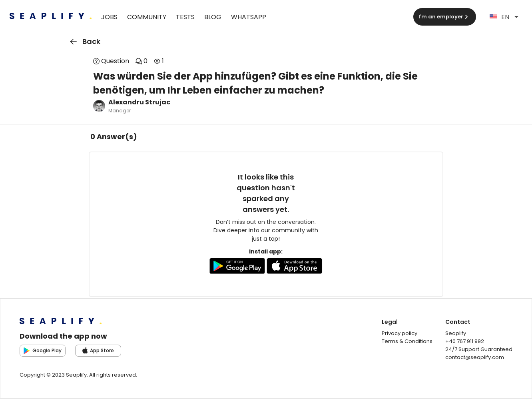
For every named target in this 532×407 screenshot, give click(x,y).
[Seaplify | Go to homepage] (51, 17)
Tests (185, 17)
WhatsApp (249, 17)
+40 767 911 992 (465, 341)
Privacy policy (399, 333)
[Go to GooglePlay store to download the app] (237, 267)
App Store (98, 350)
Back (84, 42)
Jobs (109, 17)
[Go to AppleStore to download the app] (295, 267)
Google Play (43, 350)
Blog (213, 17)
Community (147, 17)
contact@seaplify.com (475, 357)
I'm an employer (444, 17)
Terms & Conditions (407, 341)
